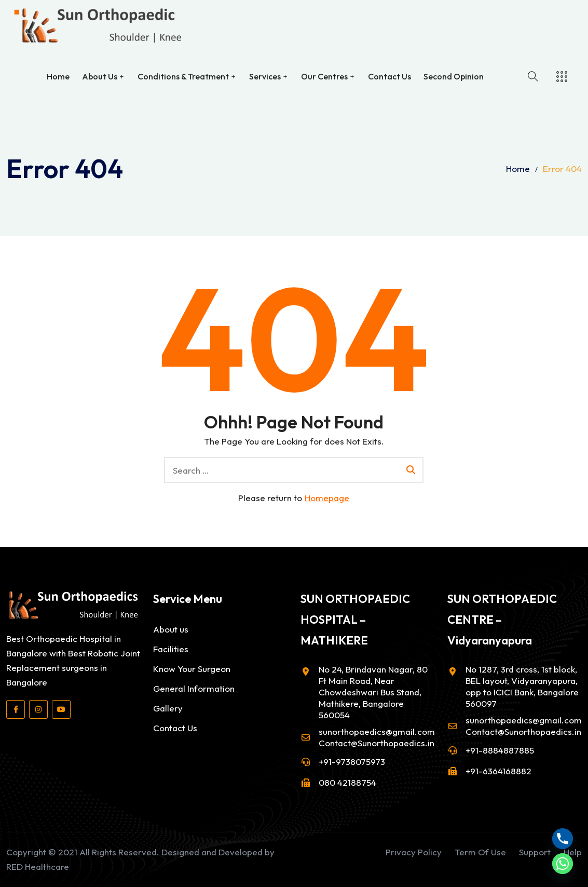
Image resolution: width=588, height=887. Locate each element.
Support (535, 852)
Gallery (168, 708)
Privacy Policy (414, 852)
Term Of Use (480, 852)
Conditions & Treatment (183, 75)
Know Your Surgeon (192, 669)
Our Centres (324, 75)
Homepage (327, 498)
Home (58, 75)
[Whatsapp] (563, 864)
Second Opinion (454, 75)
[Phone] (563, 839)
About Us (100, 75)
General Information (194, 688)
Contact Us (389, 75)
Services (265, 75)
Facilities (171, 649)
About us (171, 629)
